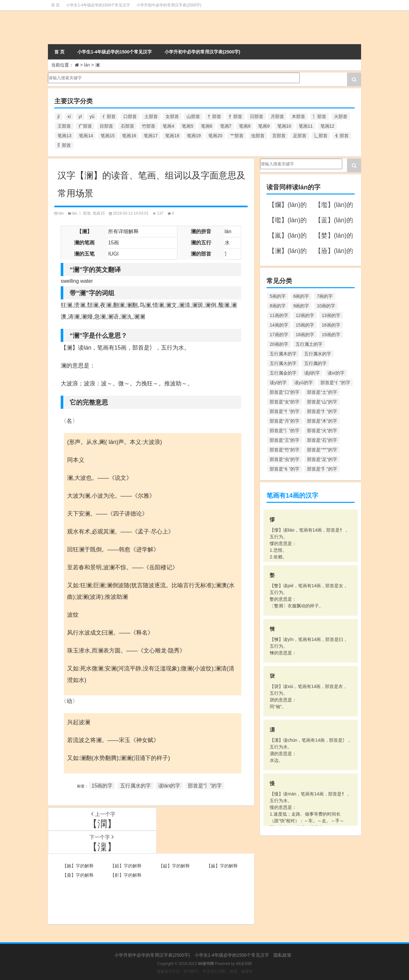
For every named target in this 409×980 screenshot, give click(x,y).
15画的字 (102, 786)
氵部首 (85, 213)
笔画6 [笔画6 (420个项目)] (207, 126)
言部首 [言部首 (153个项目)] (279, 136)
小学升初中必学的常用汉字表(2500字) (169, 5)
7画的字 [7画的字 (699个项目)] (325, 296)
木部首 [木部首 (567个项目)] (298, 116)
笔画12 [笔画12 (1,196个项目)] (328, 126)
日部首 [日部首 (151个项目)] (257, 116)
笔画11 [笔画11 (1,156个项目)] (306, 126)
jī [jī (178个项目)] (59, 116)
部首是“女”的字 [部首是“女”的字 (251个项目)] (285, 402)
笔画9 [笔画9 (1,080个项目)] (264, 126)
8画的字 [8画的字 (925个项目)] (278, 306)
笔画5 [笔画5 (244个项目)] (188, 126)
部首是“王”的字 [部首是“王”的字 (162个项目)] (285, 440)
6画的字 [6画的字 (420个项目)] (301, 296)
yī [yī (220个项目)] (80, 116)
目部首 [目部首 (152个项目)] (106, 126)
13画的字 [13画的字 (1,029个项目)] (331, 315)
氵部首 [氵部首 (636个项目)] (320, 116)
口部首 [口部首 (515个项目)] (130, 116)
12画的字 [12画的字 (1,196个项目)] (305, 315)
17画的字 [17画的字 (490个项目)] (279, 335)
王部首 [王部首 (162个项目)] (64, 126)
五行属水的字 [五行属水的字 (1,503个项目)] (318, 354)
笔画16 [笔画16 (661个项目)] (129, 136)
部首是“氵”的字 (205, 786)
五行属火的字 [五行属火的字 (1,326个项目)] (283, 363)
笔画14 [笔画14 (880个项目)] (86, 136)
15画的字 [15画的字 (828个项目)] (305, 325)
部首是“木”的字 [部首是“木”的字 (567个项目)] (322, 421)
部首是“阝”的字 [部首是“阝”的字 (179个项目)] (322, 469)
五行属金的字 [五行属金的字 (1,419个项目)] (283, 373)
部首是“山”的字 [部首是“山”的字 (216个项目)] (322, 402)
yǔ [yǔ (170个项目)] (92, 116)
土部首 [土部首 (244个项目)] (151, 116)
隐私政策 (282, 955)
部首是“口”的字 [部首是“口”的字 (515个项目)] (285, 392)
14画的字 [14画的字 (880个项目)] (279, 325)
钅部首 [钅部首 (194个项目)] (342, 136)
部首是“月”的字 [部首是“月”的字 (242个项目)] (285, 421)
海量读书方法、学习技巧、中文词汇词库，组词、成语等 (204, 971)
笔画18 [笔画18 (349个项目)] (172, 136)
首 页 (55, 5)
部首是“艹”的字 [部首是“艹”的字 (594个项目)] (322, 450)
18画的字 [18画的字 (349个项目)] (305, 335)
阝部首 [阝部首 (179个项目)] (64, 145)
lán (87, 65)
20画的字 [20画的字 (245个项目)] (279, 344)
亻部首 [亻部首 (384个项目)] (109, 116)
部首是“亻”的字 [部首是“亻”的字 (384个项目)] (335, 383)
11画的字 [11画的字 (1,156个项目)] (279, 315)
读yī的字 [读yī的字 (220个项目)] (278, 383)
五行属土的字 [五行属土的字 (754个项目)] (309, 344)
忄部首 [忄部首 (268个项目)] (214, 116)
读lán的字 (169, 786)
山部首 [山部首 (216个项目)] (193, 116)
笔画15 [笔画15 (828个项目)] (108, 136)
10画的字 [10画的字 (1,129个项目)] (326, 306)
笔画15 (99, 213)
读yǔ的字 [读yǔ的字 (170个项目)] (304, 383)
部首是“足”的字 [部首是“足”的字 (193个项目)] (322, 459)
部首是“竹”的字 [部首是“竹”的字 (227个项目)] (285, 450)
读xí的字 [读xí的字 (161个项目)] (336, 373)
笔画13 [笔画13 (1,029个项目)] (65, 136)
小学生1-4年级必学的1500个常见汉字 (98, 5)
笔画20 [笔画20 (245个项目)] (215, 136)
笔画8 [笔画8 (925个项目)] (245, 126)
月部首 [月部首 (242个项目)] (277, 116)
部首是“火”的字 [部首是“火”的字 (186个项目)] (322, 431)
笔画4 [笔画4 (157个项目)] (168, 126)
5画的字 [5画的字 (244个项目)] (278, 296)
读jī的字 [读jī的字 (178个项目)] (312, 373)
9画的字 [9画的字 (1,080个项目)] (301, 306)
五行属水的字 (135, 786)
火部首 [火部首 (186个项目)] (341, 116)
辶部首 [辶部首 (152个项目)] (321, 136)
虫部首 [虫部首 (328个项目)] (258, 136)
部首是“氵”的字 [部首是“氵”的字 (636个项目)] (285, 431)
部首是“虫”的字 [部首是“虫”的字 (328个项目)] (285, 459)
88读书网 (244, 964)
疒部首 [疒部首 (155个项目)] (85, 126)
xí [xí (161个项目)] (69, 116)
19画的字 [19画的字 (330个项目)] (331, 335)
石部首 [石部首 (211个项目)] (127, 126)
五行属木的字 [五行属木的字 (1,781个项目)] (283, 354)
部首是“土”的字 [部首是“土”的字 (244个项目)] (322, 392)
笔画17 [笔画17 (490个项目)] (151, 136)
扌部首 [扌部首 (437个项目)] (235, 116)
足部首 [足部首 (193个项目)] (300, 136)
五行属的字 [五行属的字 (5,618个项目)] (315, 363)
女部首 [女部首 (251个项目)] (172, 116)
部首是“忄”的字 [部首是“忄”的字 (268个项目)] (285, 411)
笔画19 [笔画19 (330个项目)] (194, 136)
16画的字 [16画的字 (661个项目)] (331, 325)
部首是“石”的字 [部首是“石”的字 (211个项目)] (322, 440)
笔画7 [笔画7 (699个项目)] (226, 126)
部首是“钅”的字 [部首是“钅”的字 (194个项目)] (285, 469)
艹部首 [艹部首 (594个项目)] (237, 136)
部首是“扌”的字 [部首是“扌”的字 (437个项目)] (322, 411)
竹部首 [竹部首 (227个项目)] (149, 126)
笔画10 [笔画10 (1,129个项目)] (284, 126)
